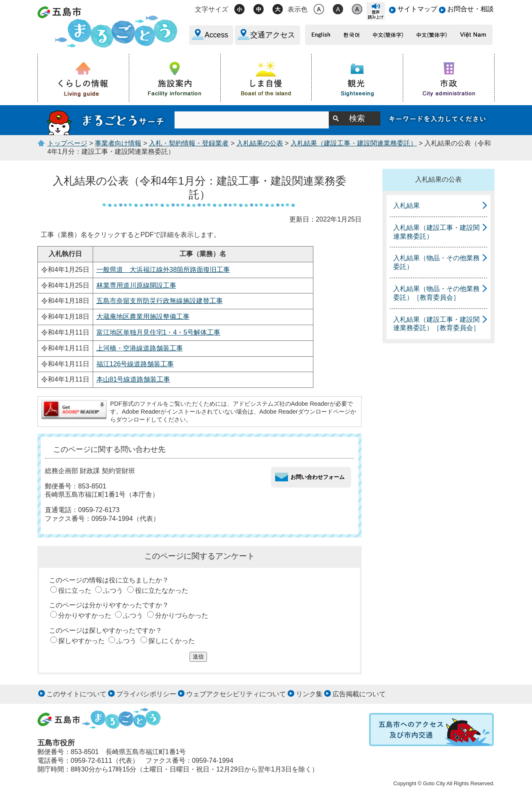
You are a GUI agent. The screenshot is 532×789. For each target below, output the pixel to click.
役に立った (75, 591)
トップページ (67, 143)
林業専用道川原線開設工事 (136, 285)
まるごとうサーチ (106, 120)
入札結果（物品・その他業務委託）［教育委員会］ (436, 293)
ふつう (113, 591)
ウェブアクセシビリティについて (236, 694)
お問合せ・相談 (470, 9)
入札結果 (406, 206)
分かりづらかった (182, 615)
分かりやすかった (85, 615)
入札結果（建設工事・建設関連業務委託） (354, 143)
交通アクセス (273, 35)
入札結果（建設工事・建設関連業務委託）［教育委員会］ (436, 324)
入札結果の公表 (260, 143)
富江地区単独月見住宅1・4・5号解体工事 (159, 332)
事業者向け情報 (118, 143)
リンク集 (309, 694)
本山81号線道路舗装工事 (133, 379)
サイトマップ (417, 9)
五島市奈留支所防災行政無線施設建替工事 (160, 301)
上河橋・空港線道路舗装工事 (140, 348)
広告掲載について (359, 694)
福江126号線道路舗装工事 (135, 364)
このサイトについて (76, 694)
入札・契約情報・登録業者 (189, 143)
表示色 (298, 9)
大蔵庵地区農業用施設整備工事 (143, 317)
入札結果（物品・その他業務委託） (436, 262)
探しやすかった (81, 641)
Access (216, 35)
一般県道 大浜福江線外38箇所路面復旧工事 (163, 270)
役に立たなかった (162, 591)
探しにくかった (172, 641)
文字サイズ (212, 9)
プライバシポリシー (146, 694)
